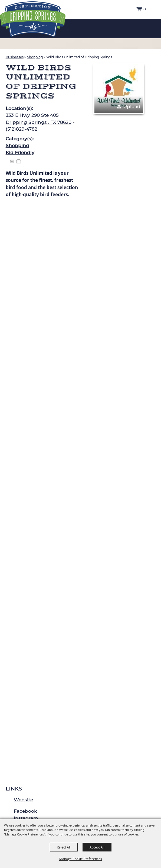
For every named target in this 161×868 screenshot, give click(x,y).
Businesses (15, 57)
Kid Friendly (20, 153)
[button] (119, 89)
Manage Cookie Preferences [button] (81, 859)
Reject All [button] (64, 847)
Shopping (35, 57)
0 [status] (145, 9)
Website (23, 800)
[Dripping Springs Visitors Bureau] (33, 19)
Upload (132, 107)
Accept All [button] (97, 847)
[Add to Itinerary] (19, 161)
